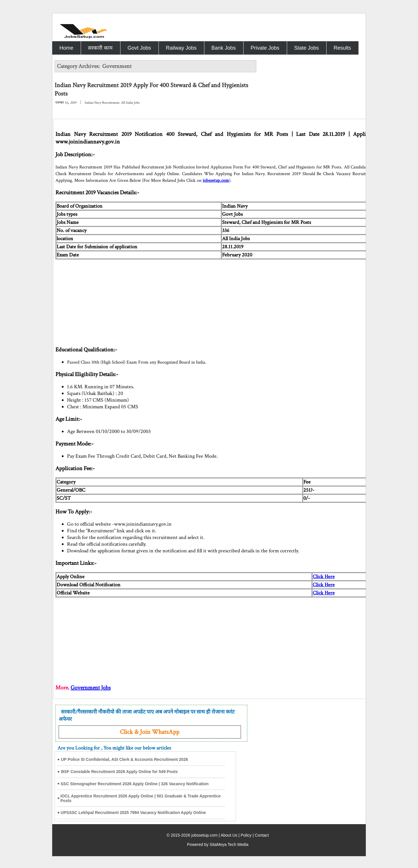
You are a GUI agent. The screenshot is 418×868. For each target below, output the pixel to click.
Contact (262, 835)
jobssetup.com (216, 180)
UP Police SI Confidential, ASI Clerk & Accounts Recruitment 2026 (125, 759)
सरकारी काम (100, 48)
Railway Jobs (181, 48)
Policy (246, 835)
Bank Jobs (224, 48)
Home (66, 48)
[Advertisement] (230, 300)
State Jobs (306, 48)
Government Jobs (91, 688)
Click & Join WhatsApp (150, 732)
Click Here (324, 577)
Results (342, 48)
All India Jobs (130, 103)
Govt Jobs (139, 48)
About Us (229, 835)
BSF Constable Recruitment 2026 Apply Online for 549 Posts (120, 772)
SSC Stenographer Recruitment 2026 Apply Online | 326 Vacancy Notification (135, 784)
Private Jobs (265, 48)
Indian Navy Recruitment (102, 103)
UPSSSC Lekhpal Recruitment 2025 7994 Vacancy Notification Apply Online (133, 813)
